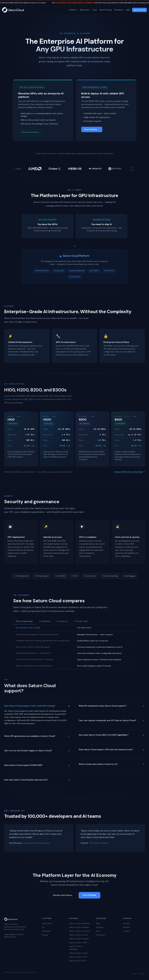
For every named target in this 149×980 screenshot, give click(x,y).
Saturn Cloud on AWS (78, 943)
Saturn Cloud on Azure (79, 953)
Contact (126, 931)
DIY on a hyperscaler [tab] (24, 621)
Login (128, 10)
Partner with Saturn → (31, 132)
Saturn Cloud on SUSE (78, 935)
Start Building (89, 895)
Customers (101, 935)
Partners (72, 10)
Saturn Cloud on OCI (78, 961)
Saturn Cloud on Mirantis (80, 923)
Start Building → (92, 129)
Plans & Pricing (105, 10)
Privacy (142, 974)
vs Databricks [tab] (62, 621)
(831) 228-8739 (10, 937)
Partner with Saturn (63, 895)
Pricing (45, 935)
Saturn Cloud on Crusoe (79, 931)
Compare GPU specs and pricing (129, 472)
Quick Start (47, 923)
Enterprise (118, 10)
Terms (134, 974)
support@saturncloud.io (14, 934)
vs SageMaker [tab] (45, 621)
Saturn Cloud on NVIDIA (79, 939)
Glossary (100, 927)
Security (126, 927)
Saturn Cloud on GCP (78, 957)
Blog (98, 923)
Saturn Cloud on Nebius (79, 927)
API (43, 927)
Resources (84, 10)
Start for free (140, 10)
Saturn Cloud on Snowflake (76, 948)
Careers (126, 923)
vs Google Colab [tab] (81, 621)
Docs (95, 10)
